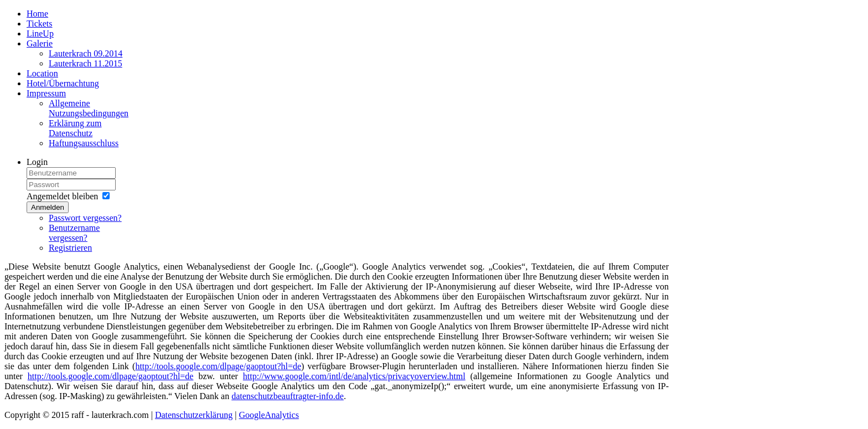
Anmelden (48, 207)
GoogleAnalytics (268, 415)
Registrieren (70, 248)
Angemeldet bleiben (62, 196)
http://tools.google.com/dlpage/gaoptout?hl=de (218, 366)
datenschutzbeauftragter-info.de (288, 396)
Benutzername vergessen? (74, 233)
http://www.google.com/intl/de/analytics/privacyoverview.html (354, 376)
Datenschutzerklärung (194, 415)
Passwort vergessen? (85, 218)
